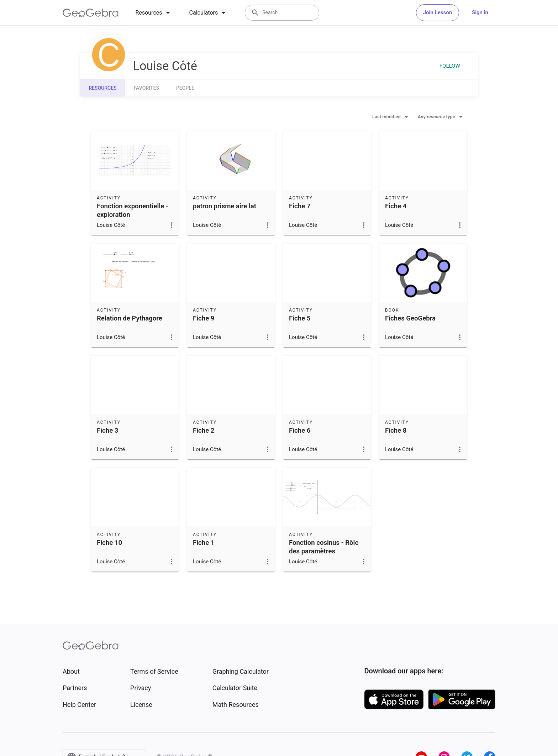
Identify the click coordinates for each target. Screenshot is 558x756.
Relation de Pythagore (130, 318)
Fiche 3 (107, 431)
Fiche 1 (204, 543)
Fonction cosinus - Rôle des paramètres (324, 547)
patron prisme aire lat (225, 206)
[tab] (154, 13)
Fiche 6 (300, 431)
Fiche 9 (204, 318)
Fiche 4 (396, 206)
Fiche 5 (300, 318)
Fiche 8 (396, 431)
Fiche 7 (300, 206)
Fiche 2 (204, 431)
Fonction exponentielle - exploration (133, 210)
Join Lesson (438, 12)
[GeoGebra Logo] (91, 13)
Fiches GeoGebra (410, 318)
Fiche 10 (109, 543)
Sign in (480, 12)
